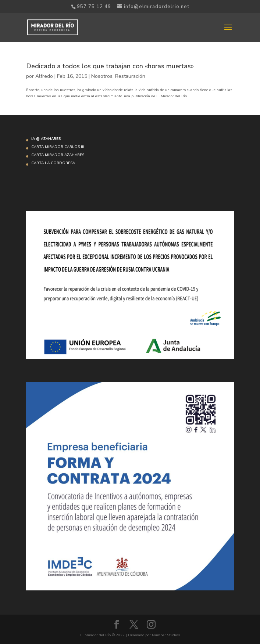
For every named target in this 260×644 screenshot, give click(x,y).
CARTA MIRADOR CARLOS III (58, 147)
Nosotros (102, 76)
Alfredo (44, 76)
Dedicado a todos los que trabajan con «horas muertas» (110, 66)
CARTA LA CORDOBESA (53, 163)
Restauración (130, 76)
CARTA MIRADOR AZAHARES (58, 155)
